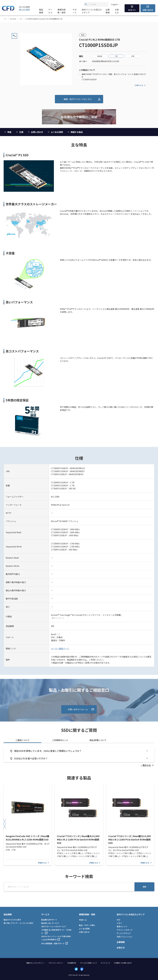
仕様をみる (140, 85)
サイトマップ (105, 963)
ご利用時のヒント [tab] (60, 740)
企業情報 (108, 11)
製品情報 (41, 11)
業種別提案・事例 (62, 11)
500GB (100, 56)
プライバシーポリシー (56, 963)
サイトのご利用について (89, 963)
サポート (75, 11)
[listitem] (148, 765)
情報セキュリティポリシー (35, 963)
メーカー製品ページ (60, 648)
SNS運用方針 (72, 963)
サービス (50, 11)
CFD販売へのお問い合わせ (123, 963)
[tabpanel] (79, 757)
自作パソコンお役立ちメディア (92, 11)
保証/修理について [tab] (98, 740)
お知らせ (117, 11)
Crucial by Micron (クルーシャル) (106, 61)
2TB (133, 56)
